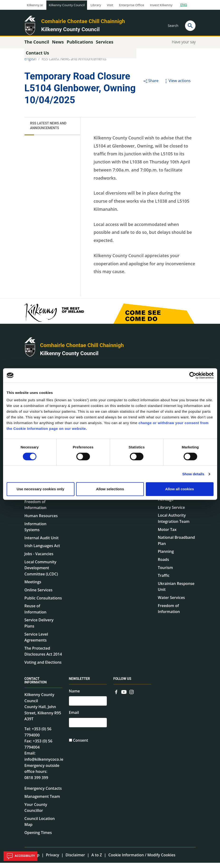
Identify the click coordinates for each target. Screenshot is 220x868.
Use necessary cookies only (40, 489)
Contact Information (36, 685)
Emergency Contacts (43, 794)
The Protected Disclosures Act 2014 (43, 656)
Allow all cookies (180, 489)
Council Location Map (40, 827)
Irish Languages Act (42, 551)
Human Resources (41, 521)
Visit (110, 5)
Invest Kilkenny (161, 5)
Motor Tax (167, 535)
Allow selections (110, 489)
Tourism (165, 573)
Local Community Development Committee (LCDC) (41, 573)
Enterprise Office (131, 5)
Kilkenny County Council (67, 5)
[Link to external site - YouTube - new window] (124, 696)
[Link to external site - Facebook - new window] (116, 696)
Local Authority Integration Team (174, 524)
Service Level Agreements (36, 642)
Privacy (53, 860)
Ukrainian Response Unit (176, 592)
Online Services (39, 595)
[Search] (190, 26)
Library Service (171, 512)
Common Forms (128, 503)
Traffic (164, 581)
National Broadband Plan (176, 546)
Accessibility (20, 856)
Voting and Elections (43, 667)
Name (74, 696)
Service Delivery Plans (39, 628)
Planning (166, 557)
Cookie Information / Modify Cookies (142, 860)
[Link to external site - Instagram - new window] (132, 696)
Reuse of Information (36, 614)
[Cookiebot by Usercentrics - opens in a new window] (193, 375)
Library (96, 5)
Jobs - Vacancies (39, 559)
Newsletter (80, 684)
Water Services (171, 603)
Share (151, 86)
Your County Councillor (36, 813)
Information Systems (36, 532)
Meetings (33, 587)
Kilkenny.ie (35, 5)
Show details (193, 474)
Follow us (122, 684)
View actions (177, 86)
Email (74, 719)
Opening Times (38, 838)
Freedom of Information (36, 510)
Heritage (166, 505)
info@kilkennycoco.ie (44, 764)
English (31, 64)
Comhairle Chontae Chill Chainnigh (83, 21)
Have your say (184, 47)
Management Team (42, 801)
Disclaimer (75, 860)
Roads (164, 564)
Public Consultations (43, 603)
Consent (81, 748)
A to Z (97, 860)
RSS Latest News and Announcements (74, 64)
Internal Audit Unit (42, 543)
